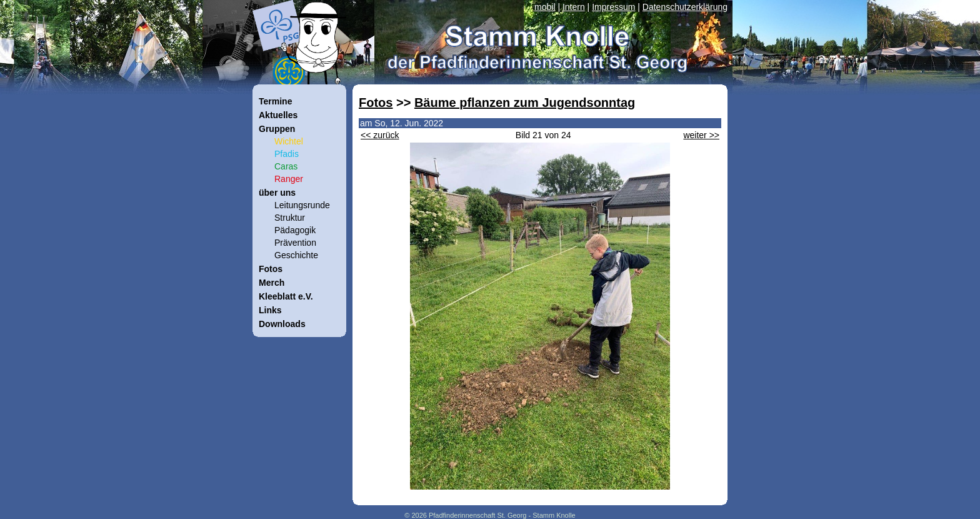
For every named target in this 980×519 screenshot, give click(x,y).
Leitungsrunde (302, 205)
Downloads (282, 324)
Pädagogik (295, 230)
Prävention (295, 243)
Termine (275, 101)
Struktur (290, 218)
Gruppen (277, 129)
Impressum (613, 7)
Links (270, 310)
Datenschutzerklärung (685, 7)
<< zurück (380, 135)
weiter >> (701, 135)
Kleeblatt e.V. (286, 296)
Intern (574, 7)
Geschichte (296, 255)
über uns (277, 193)
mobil (545, 7)
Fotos (376, 103)
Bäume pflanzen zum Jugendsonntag (525, 103)
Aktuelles (278, 115)
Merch (272, 283)
